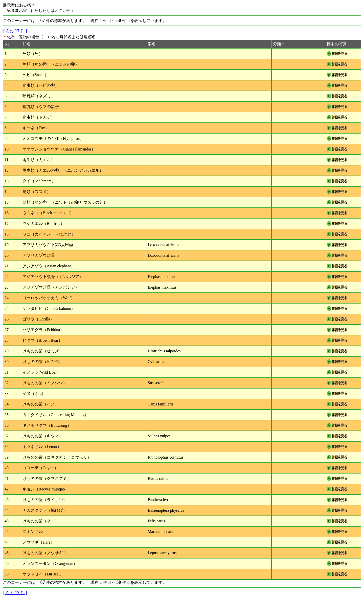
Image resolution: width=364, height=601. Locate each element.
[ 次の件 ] (15, 31)
